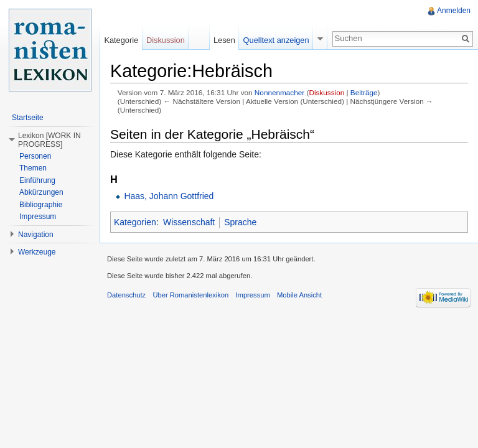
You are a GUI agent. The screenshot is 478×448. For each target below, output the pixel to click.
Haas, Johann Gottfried (169, 196)
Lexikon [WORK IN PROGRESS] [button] (49, 140)
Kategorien (135, 222)
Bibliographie (41, 205)
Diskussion (326, 92)
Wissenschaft (189, 222)
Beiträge (364, 92)
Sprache (240, 222)
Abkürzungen (41, 192)
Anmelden (454, 11)
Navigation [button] (36, 235)
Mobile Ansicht (299, 295)
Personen (35, 156)
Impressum (38, 217)
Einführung (37, 180)
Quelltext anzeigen (276, 40)
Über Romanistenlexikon (190, 295)
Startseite (28, 118)
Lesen (224, 40)
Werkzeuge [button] (37, 252)
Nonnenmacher (279, 92)
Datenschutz (126, 295)
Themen (33, 168)
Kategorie (121, 40)
